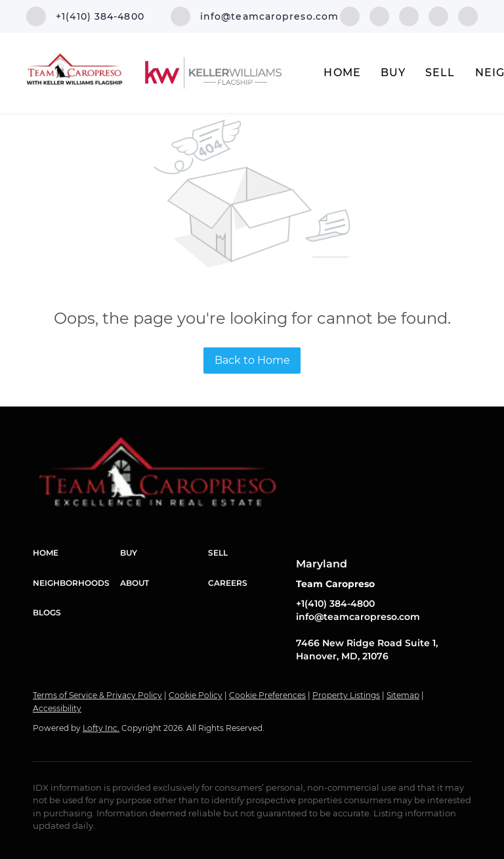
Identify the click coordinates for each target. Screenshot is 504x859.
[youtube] (468, 15)
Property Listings (346, 695)
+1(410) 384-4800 (335, 604)
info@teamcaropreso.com (358, 617)
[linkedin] (379, 15)
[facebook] (350, 15)
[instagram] (438, 15)
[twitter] (409, 15)
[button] (76, 553)
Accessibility (57, 708)
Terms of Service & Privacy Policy (97, 695)
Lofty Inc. (101, 728)
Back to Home (252, 360)
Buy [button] (393, 73)
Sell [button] (440, 73)
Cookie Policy (196, 695)
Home (342, 73)
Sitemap (403, 695)
